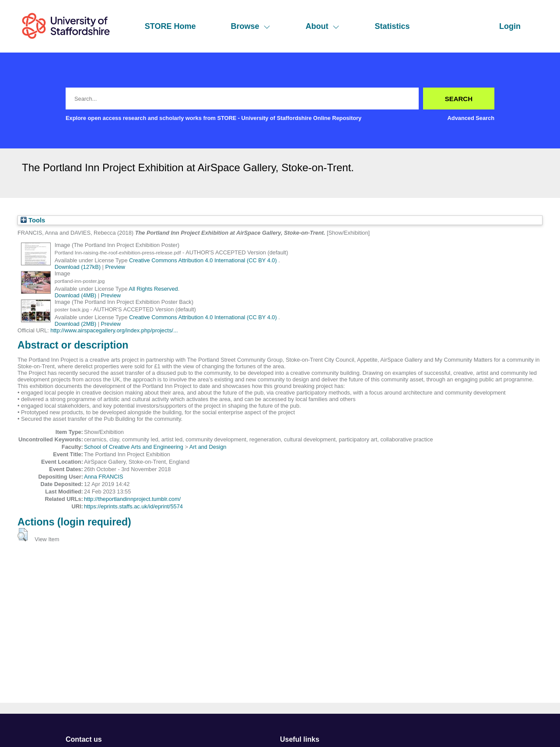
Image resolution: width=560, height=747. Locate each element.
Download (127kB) (78, 267)
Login (510, 26)
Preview (115, 267)
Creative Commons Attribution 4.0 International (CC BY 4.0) (204, 260)
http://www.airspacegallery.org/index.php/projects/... (114, 330)
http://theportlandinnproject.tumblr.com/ (132, 499)
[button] (23, 535)
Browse (250, 26)
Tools (33, 220)
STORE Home (170, 26)
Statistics (392, 26)
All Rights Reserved (153, 289)
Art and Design (208, 447)
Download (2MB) (75, 324)
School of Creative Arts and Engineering (134, 447)
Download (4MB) (75, 295)
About (322, 26)
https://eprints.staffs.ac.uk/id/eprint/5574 (133, 506)
